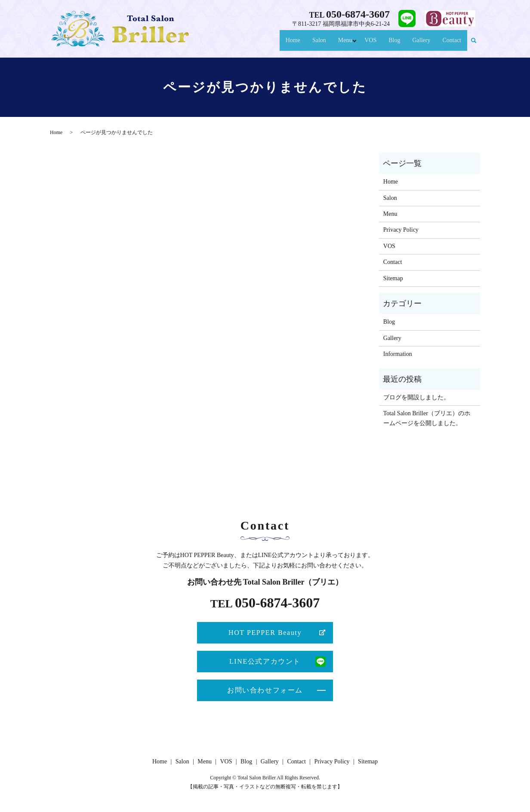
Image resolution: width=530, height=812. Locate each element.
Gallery (419, 44)
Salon (312, 44)
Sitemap (393, 278)
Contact (451, 44)
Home (285, 44)
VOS (368, 44)
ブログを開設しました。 (416, 397)
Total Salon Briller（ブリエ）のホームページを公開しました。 (427, 418)
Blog (391, 44)
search (474, 44)
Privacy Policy (401, 230)
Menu (339, 44)
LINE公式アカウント (265, 661)
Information (398, 354)
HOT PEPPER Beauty (265, 633)
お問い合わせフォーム (265, 690)
